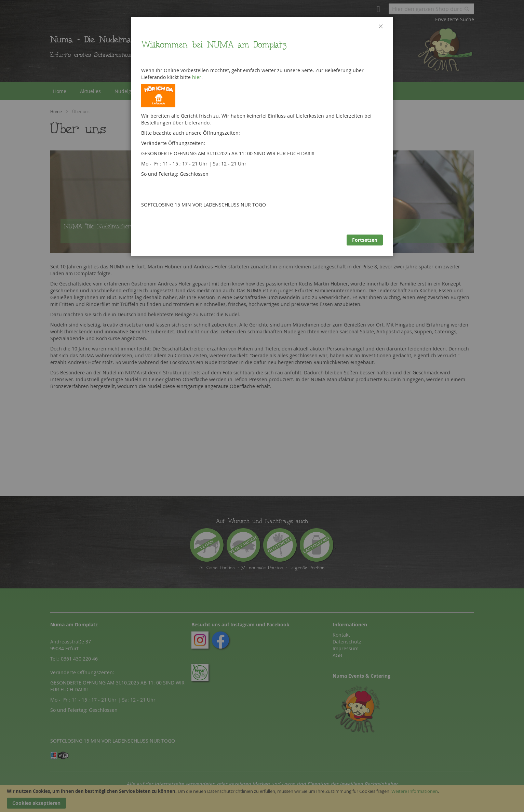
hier (197, 77)
